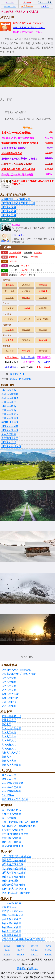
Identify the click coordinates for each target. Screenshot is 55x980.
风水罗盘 (34, 950)
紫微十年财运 (43, 319)
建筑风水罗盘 (9, 779)
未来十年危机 (18, 235)
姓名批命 (26, 319)
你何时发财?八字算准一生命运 (27, 32)
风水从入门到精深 (11, 729)
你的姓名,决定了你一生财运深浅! (29, 23)
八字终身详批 (12, 357)
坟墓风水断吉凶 (10, 418)
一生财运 (10, 319)
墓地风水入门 (9, 721)
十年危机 (28, 253)
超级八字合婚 (44, 367)
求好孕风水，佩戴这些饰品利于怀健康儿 (23, 939)
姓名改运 (25, 266)
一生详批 (24, 270)
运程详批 (10, 298)
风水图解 (48, 950)
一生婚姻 (24, 257)
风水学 (7, 950)
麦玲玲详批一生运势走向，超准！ (29, 28)
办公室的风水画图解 (12, 830)
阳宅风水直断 (9, 216)
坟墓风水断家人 (10, 414)
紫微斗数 (43, 298)
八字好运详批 (28, 367)
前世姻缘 (13, 257)
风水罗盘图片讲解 (11, 791)
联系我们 (33, 969)
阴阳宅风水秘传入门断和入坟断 (18, 203)
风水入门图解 (9, 434)
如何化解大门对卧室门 (14, 889)
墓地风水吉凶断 (10, 394)
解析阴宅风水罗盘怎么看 (15, 799)
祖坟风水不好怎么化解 (14, 873)
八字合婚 (13, 261)
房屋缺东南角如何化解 (14, 885)
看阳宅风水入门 (10, 438)
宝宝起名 (26, 340)
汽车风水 (34, 955)
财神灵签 (13, 275)
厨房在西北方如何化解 (14, 861)
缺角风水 (7, 946)
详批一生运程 (44, 362)
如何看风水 (21, 946)
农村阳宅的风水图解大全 (15, 834)
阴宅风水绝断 (9, 406)
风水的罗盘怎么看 (11, 787)
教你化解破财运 (10, 881)
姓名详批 (38, 253)
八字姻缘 (34, 257)
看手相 (32, 275)
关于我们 (22, 969)
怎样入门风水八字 (11, 753)
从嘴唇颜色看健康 (11, 935)
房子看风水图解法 (11, 810)
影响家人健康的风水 (12, 911)
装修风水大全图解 (11, 765)
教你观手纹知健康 (11, 927)
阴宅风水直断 (9, 390)
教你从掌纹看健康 (11, 923)
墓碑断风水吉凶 (10, 422)
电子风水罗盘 (9, 775)
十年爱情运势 (28, 362)
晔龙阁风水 (7, 12)
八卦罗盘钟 (8, 795)
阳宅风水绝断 (9, 211)
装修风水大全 (9, 761)
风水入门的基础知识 (20, 379)
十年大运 (13, 270)
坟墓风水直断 (9, 410)
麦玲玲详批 (14, 266)
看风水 (48, 946)
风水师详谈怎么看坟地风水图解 (19, 826)
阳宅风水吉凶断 (10, 426)
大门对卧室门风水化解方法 (16, 857)
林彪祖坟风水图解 (11, 838)
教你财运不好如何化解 (14, 877)
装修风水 (6, 757)
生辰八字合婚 (28, 357)
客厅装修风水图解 (11, 814)
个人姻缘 (43, 330)
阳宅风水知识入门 (11, 446)
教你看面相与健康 (11, 931)
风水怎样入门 (9, 745)
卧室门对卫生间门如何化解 (16, 893)
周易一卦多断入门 (11, 717)
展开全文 (28, 128)
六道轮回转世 (37, 270)
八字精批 (16, 225)
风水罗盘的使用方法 (12, 783)
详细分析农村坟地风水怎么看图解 (20, 822)
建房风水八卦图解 (11, 842)
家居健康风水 (9, 907)
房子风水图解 (9, 818)
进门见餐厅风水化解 (12, 865)
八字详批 (43, 308)
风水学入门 (22, 12)
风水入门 (35, 12)
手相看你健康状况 (11, 919)
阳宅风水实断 (9, 207)
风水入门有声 (9, 737)
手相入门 (6, 725)
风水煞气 (48, 955)
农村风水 (34, 946)
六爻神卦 (43, 351)
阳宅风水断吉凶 (10, 430)
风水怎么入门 (9, 749)
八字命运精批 (15, 253)
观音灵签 (10, 351)
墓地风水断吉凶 (10, 398)
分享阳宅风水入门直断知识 (16, 199)
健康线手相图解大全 (12, 915)
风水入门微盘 (9, 733)
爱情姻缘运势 (44, 357)
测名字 (23, 275)
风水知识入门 (17, 374)
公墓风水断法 (9, 402)
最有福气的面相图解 (12, 846)
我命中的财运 (12, 362)
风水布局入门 (9, 741)
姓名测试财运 (12, 367)
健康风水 (21, 955)
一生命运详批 (10, 6)
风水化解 (7, 955)
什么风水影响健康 (11, 903)
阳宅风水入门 (9, 442)
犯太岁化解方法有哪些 (14, 869)
